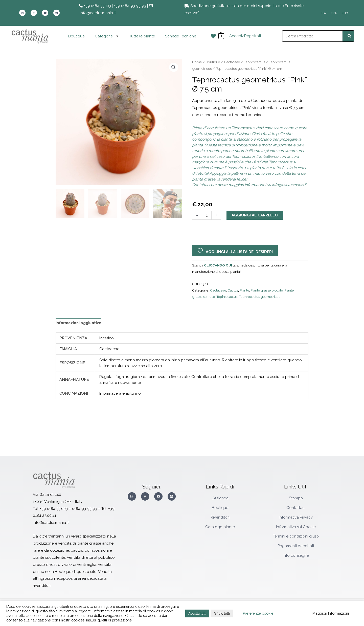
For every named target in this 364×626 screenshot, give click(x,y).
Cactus (233, 290)
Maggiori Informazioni (331, 613)
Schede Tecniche (181, 36)
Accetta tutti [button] (197, 613)
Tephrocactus (254, 62)
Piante (244, 290)
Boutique (76, 36)
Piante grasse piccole (267, 290)
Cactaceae (232, 62)
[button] (174, 67)
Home (197, 62)
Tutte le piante (142, 36)
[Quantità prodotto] (207, 215)
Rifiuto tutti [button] (222, 613)
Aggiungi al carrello (255, 215)
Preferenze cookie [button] (258, 613)
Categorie (107, 36)
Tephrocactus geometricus (259, 297)
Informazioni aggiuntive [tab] (78, 323)
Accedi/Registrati (245, 36)
